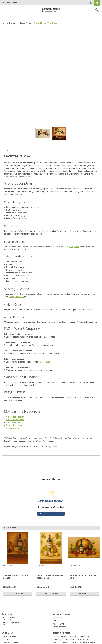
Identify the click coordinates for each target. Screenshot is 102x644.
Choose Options (18, 593)
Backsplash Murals (24, 23)
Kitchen (12, 23)
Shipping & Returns (59, 627)
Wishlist (55, 621)
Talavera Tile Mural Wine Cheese (45, 23)
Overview (10, 151)
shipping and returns (16, 297)
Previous (95, 528)
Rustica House (44, 362)
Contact (5, 639)
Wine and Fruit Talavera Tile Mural (83, 577)
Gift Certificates (58, 618)
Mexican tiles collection (15, 417)
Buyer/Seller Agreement (11, 642)
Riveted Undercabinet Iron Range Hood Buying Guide (72, 636)
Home (4, 23)
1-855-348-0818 (9, 3)
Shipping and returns (14, 428)
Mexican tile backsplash (15, 420)
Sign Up (61, 624)
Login (54, 624)
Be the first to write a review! (51, 514)
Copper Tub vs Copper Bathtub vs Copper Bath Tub (70, 639)
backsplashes (74, 247)
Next (98, 528)
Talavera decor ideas (14, 425)
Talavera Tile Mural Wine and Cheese (17, 577)
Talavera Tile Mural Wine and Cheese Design (50, 577)
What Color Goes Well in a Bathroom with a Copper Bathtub (74, 642)
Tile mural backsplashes (15, 422)
